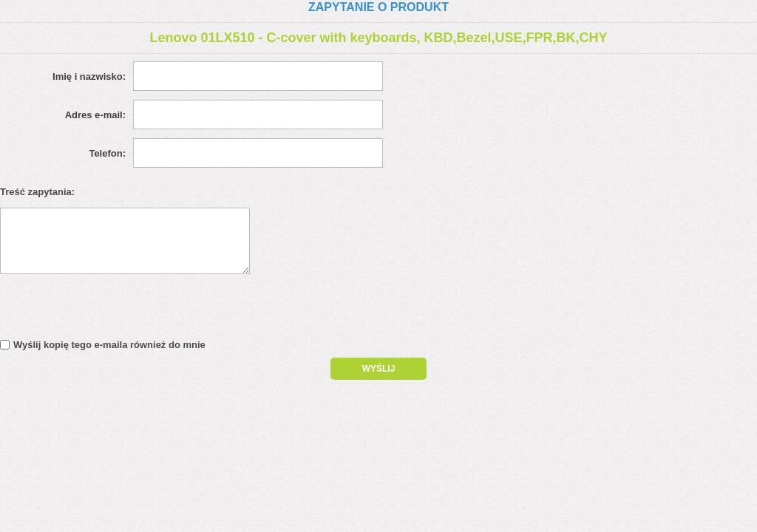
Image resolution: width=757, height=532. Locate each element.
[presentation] (127, 310)
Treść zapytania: (37, 192)
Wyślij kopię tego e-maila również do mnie (109, 345)
